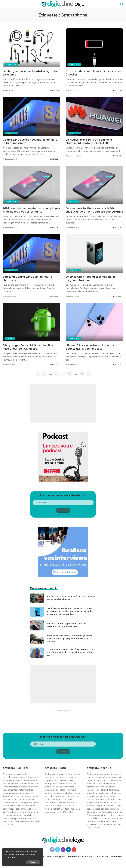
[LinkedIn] (69, 850)
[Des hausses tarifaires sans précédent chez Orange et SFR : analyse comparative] (95, 185)
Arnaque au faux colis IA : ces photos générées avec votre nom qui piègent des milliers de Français (69, 639)
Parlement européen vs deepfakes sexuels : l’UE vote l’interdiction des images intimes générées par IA (70, 652)
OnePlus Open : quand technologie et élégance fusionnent (91, 278)
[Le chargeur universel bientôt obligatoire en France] (32, 48)
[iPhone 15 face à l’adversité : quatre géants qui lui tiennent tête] (95, 322)
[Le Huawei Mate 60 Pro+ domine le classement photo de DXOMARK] (95, 116)
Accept (33, 862)
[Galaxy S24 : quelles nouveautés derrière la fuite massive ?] (32, 116)
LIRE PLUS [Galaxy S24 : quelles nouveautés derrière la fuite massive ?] (55, 159)
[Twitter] (58, 850)
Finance (73, 201)
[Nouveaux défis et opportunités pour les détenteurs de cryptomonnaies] (37, 625)
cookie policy (11, 857)
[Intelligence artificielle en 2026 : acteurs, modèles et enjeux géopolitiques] (37, 598)
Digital (10, 338)
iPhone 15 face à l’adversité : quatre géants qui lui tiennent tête (90, 347)
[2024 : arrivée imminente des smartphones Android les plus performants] (32, 185)
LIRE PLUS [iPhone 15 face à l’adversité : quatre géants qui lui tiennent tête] (118, 365)
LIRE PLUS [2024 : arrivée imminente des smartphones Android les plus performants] (55, 228)
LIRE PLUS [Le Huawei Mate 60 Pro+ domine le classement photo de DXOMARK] (118, 156)
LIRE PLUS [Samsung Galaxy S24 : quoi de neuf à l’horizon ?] (55, 296)
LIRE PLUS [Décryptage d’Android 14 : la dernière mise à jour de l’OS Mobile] (55, 365)
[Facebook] (52, 850)
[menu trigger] (6, 4)
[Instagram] (63, 850)
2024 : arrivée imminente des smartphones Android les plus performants (31, 210)
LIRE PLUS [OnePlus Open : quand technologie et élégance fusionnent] (118, 296)
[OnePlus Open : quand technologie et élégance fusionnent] (95, 254)
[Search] (122, 4)
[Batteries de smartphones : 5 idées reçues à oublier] (95, 48)
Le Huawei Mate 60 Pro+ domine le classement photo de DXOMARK (89, 141)
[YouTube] (74, 850)
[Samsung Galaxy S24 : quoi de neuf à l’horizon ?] (32, 254)
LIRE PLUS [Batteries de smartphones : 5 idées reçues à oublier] (118, 91)
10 (82, 374)
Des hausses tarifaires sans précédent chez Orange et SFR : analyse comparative (94, 210)
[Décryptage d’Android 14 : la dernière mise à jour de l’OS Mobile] (32, 322)
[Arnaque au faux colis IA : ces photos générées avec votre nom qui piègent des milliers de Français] (37, 639)
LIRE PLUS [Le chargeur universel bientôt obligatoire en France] (55, 91)
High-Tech (11, 64)
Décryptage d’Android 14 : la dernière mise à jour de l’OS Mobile (28, 347)
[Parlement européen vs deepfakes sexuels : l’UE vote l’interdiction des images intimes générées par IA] (37, 653)
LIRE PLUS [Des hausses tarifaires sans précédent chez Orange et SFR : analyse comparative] (118, 228)
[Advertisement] (63, 403)
